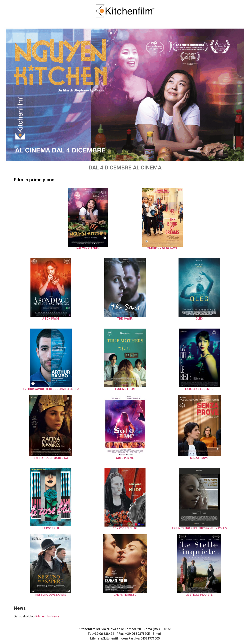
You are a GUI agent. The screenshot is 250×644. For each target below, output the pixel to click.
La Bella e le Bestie (199, 389)
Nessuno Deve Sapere (51, 595)
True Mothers (125, 389)
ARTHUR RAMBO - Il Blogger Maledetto (51, 389)
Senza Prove (199, 458)
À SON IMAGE (51, 319)
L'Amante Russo (125, 595)
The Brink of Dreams (162, 248)
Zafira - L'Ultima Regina (51, 458)
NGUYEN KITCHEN (88, 248)
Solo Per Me (125, 458)
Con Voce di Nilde (125, 528)
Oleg (199, 319)
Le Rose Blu (51, 528)
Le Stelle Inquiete (199, 595)
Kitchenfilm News (47, 616)
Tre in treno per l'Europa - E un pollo (199, 528)
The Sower (125, 319)
